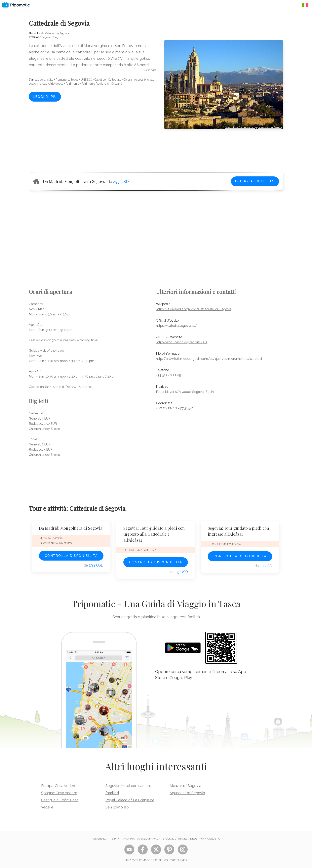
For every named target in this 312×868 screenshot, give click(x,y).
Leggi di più (45, 97)
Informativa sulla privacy (141, 839)
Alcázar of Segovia (185, 786)
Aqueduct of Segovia (187, 793)
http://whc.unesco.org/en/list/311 (182, 342)
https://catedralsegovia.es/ (176, 326)
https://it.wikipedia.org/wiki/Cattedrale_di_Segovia (194, 309)
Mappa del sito (210, 839)
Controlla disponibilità (71, 556)
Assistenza (100, 839)
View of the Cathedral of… (240, 127)
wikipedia (150, 70)
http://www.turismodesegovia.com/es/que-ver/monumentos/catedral (209, 359)
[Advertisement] (224, 147)
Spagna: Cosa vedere (59, 793)
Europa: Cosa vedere (59, 786)
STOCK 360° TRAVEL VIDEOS (180, 839)
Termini (115, 839)
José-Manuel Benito (270, 127)
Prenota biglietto (255, 181)
